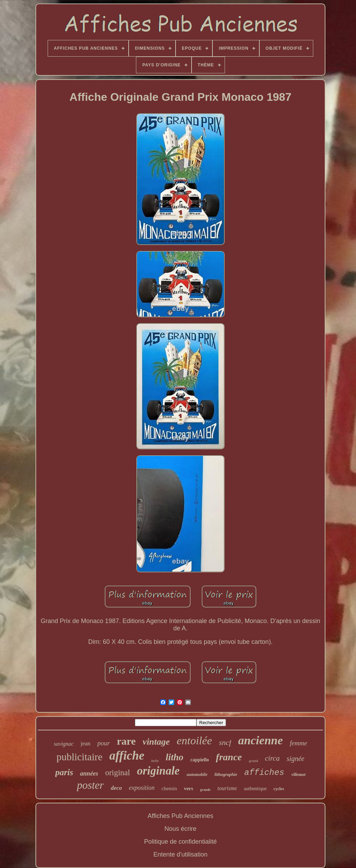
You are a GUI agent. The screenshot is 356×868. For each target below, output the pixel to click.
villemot (298, 775)
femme (299, 743)
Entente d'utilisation (180, 854)
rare (126, 741)
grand (253, 761)
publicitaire (80, 757)
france (229, 757)
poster (90, 785)
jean (86, 743)
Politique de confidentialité (180, 842)
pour (104, 743)
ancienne (260, 740)
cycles (279, 789)
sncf (225, 742)
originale (158, 771)
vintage (156, 742)
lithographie (226, 774)
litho (174, 757)
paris (64, 772)
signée (295, 759)
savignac (64, 744)
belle (155, 761)
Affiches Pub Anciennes (181, 816)
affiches (264, 773)
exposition (142, 788)
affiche (127, 756)
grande (205, 790)
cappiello (200, 760)
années (89, 773)
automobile (197, 774)
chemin (169, 788)
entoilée (194, 740)
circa (272, 758)
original (118, 773)
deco (116, 788)
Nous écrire (180, 829)
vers (189, 788)
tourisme (227, 788)
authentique (255, 789)
